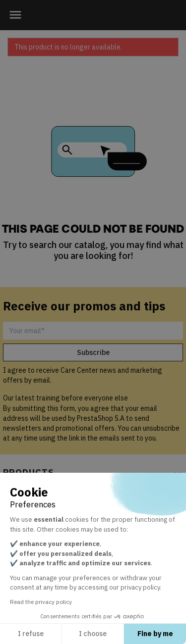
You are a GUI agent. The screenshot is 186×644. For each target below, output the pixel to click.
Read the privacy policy (41, 602)
